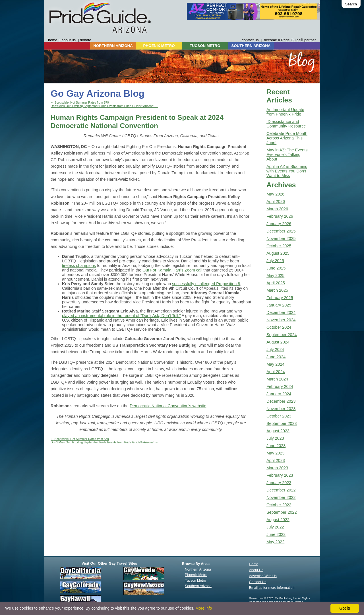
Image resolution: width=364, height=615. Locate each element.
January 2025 (279, 305)
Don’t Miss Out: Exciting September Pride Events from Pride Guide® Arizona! (104, 106)
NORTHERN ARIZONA (113, 46)
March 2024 (277, 379)
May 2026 (275, 194)
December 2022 (281, 490)
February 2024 (280, 386)
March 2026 (277, 209)
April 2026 (276, 201)
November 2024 (281, 320)
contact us (250, 40)
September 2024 (282, 335)
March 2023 (277, 468)
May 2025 (275, 275)
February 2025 (280, 298)
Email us (256, 588)
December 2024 (281, 312)
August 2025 (278, 253)
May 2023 (275, 453)
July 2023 (275, 438)
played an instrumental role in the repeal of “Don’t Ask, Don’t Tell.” (121, 316)
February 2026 (280, 216)
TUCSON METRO (205, 46)
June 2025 (276, 268)
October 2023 (279, 416)
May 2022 (275, 542)
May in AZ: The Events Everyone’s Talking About (287, 155)
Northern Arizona (198, 569)
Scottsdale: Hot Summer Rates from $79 (80, 102)
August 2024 (278, 342)
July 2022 (275, 527)
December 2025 (281, 231)
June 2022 (276, 534)
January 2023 (279, 483)
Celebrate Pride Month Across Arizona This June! (287, 138)
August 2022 (278, 520)
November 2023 (281, 409)
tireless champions (79, 266)
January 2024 (279, 394)
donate (86, 40)
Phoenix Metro (196, 575)
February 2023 (280, 475)
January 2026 (279, 224)
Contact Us (258, 582)
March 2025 (277, 290)
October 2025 (279, 246)
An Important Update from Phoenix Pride (285, 112)
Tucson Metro (195, 581)
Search (351, 4)
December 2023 (281, 401)
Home (254, 564)
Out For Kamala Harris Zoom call (172, 270)
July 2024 (275, 349)
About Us (256, 570)
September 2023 (282, 423)
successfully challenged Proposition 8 (206, 284)
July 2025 (275, 261)
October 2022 (279, 505)
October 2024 (279, 327)
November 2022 (281, 497)
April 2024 (276, 372)
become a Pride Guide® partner (290, 40)
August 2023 (278, 431)
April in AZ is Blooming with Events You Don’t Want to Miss (287, 171)
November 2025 (281, 238)
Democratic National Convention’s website (168, 406)
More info (204, 608)
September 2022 (282, 512)
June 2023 (276, 446)
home (53, 40)
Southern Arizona (198, 586)
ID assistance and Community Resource (286, 124)
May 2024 (275, 364)
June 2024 (276, 357)
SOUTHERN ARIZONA (251, 46)
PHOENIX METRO (159, 46)
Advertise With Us (263, 576)
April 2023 (276, 460)
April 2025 (276, 283)
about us (69, 40)
